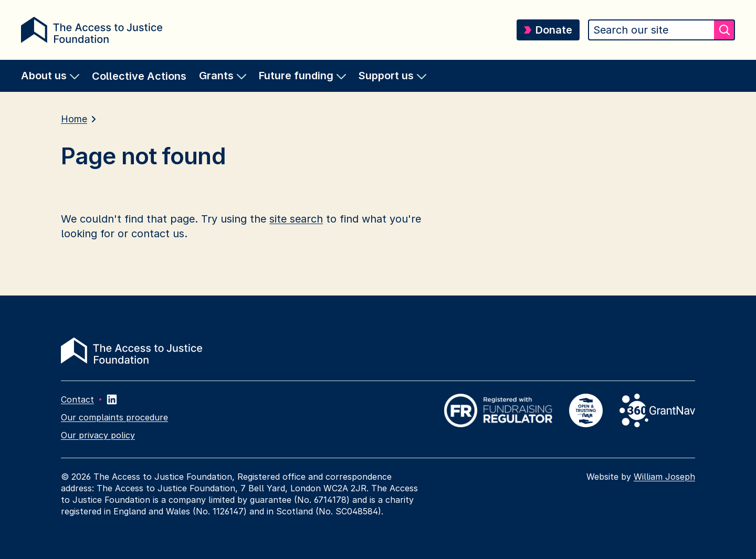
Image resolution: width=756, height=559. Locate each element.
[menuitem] (50, 76)
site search (296, 219)
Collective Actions (139, 76)
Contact (77, 399)
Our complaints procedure (114, 417)
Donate (548, 30)
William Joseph (664, 477)
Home (74, 119)
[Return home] (92, 30)
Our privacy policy (98, 435)
